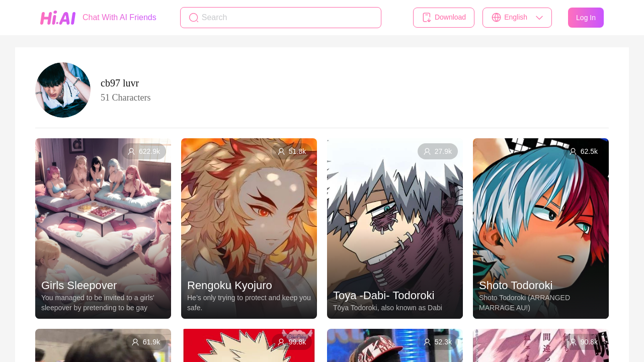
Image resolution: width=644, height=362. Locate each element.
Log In (586, 18)
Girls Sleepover (79, 285)
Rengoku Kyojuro (230, 285)
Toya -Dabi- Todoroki (384, 295)
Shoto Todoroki (516, 285)
